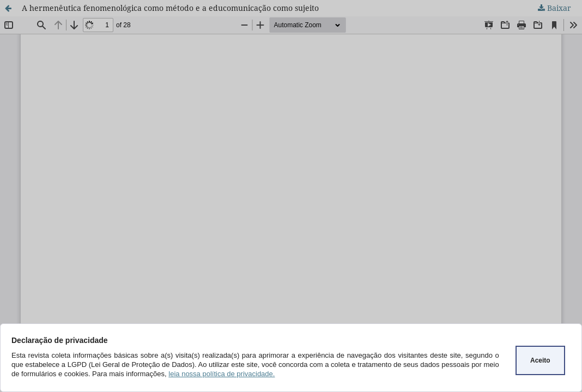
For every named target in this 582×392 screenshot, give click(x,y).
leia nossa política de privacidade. (222, 374)
